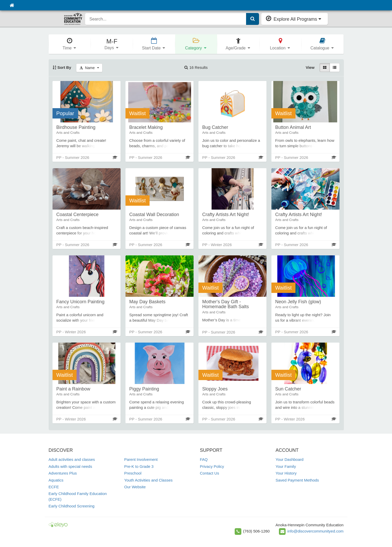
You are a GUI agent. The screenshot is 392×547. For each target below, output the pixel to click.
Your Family (286, 466)
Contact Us (210, 473)
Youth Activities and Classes (148, 480)
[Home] (12, 5)
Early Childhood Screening (72, 506)
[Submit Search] (253, 19)
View (310, 67)
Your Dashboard (290, 459)
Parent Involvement (141, 459)
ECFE (54, 487)
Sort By (62, 67)
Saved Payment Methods (297, 480)
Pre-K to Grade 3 (139, 466)
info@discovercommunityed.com (316, 531)
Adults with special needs (70, 466)
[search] (166, 19)
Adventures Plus (63, 473)
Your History (286, 473)
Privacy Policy (212, 466)
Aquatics (56, 480)
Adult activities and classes (72, 459)
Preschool (133, 473)
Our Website (135, 487)
